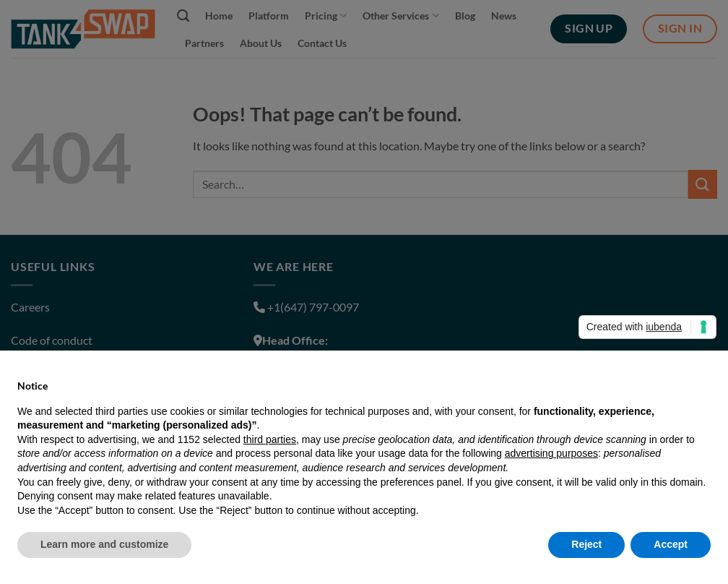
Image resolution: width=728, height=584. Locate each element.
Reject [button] (586, 544)
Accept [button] (671, 544)
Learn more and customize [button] (104, 544)
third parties (270, 439)
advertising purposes (551, 453)
